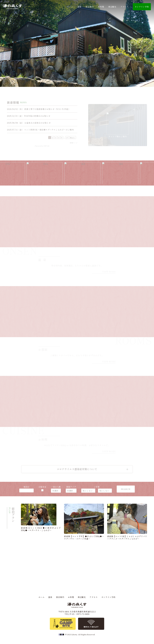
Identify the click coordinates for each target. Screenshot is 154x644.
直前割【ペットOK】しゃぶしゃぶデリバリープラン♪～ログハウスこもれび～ (127, 537)
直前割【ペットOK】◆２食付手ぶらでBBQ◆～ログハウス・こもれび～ (41, 529)
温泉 (80, 7)
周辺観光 (112, 7)
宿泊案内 (90, 7)
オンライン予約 (108, 597)
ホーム (70, 7)
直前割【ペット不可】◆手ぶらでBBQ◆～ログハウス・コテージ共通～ (84, 537)
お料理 (101, 7)
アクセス (125, 7)
